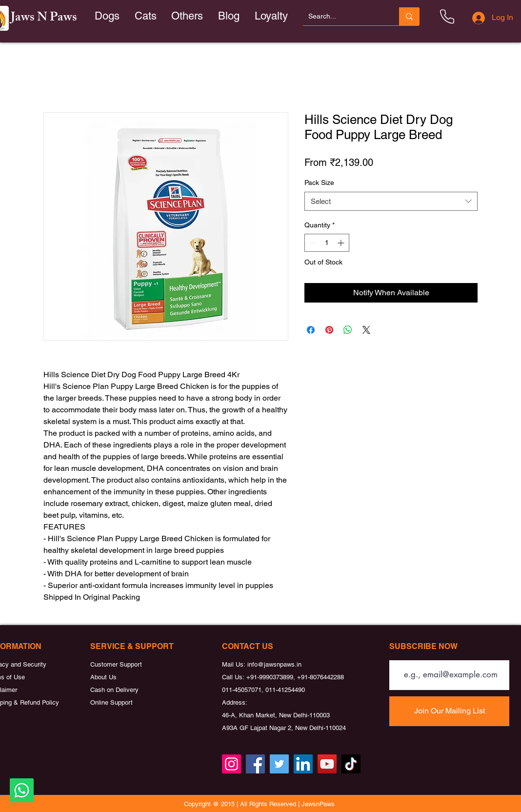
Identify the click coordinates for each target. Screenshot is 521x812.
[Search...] (343, 16)
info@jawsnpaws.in (274, 664)
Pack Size (319, 183)
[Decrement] (312, 243)
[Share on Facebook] (311, 330)
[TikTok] (351, 764)
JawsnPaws (318, 804)
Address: (235, 702)
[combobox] (391, 201)
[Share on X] (366, 330)
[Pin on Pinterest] (329, 330)
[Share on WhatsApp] (348, 330)
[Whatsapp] (22, 790)
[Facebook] (255, 764)
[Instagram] (231, 764)
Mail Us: (235, 664)
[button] (146, 16)
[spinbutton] (327, 243)
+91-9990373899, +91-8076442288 (295, 677)
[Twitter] (279, 764)
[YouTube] (327, 764)
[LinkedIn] (303, 764)
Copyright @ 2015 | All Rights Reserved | (243, 804)
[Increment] (342, 243)
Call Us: (234, 677)
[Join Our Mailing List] (449, 711)
